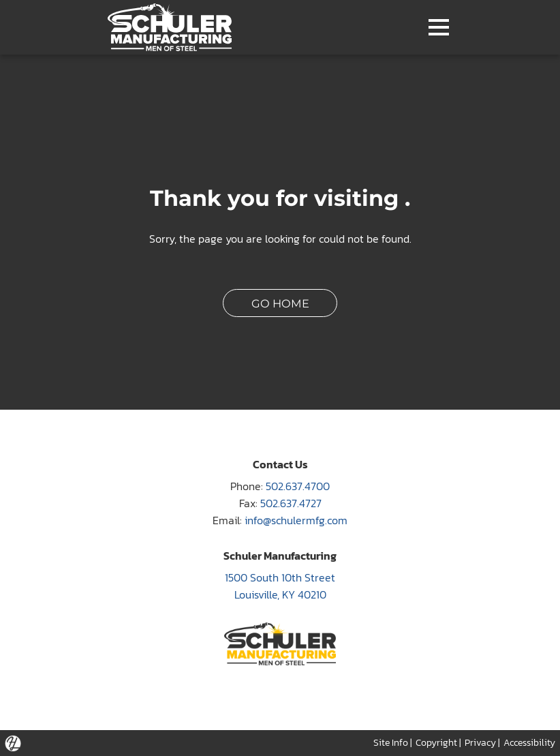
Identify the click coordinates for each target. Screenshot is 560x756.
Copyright (436, 742)
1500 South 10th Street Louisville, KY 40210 (280, 586)
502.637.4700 (298, 486)
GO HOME (280, 303)
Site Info (391, 742)
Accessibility (529, 742)
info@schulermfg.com (296, 520)
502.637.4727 (291, 503)
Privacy (480, 742)
